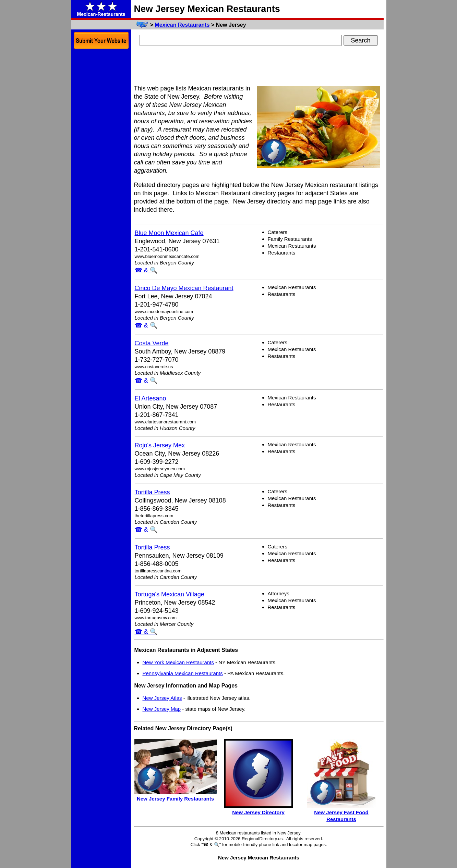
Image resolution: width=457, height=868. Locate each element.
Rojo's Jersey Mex (160, 445)
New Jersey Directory (258, 812)
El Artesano (151, 398)
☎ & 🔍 (146, 270)
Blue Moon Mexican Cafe (169, 233)
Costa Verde (152, 343)
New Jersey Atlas (162, 698)
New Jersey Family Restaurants (175, 799)
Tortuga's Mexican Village (170, 594)
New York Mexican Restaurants (178, 662)
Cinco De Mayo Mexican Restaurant (184, 288)
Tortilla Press (152, 492)
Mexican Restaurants (182, 25)
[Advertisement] (259, 66)
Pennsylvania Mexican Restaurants (183, 673)
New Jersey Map (162, 709)
